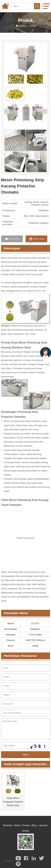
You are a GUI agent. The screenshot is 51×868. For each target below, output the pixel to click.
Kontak (25, 831)
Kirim (26, 755)
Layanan (43, 825)
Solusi (17, 825)
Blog (34, 825)
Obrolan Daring (14, 239)
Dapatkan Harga (38, 239)
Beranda (23, 26)
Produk (33, 26)
